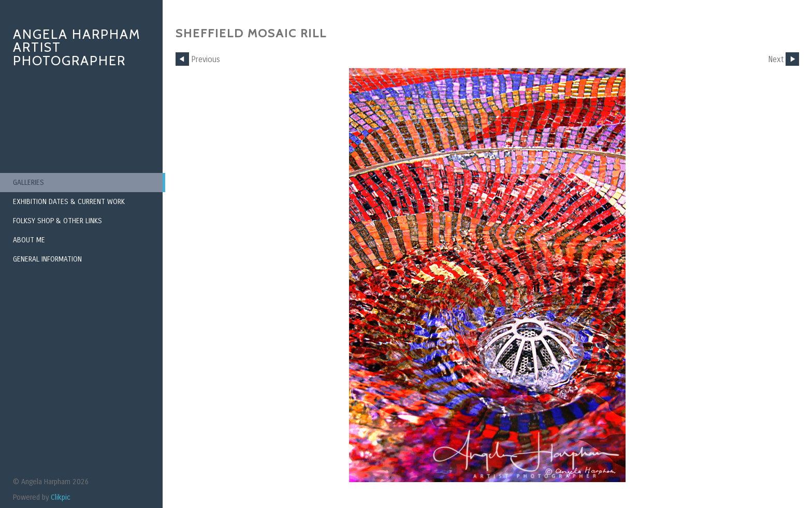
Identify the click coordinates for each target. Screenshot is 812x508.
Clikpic (61, 497)
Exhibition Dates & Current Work (69, 202)
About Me (29, 240)
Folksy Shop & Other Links (57, 221)
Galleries (28, 183)
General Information (47, 259)
